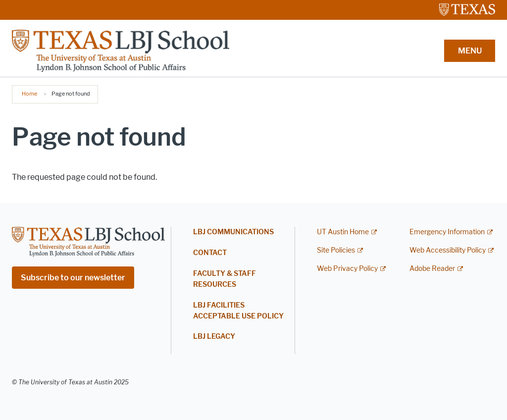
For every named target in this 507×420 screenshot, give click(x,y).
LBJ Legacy (214, 337)
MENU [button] (470, 51)
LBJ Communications (233, 232)
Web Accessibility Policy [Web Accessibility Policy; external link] (448, 250)
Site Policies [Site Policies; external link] (336, 250)
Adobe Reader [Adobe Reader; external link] (432, 269)
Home (29, 94)
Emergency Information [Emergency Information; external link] (447, 232)
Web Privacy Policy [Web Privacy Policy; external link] (347, 269)
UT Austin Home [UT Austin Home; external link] (343, 232)
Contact (210, 253)
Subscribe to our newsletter (73, 278)
